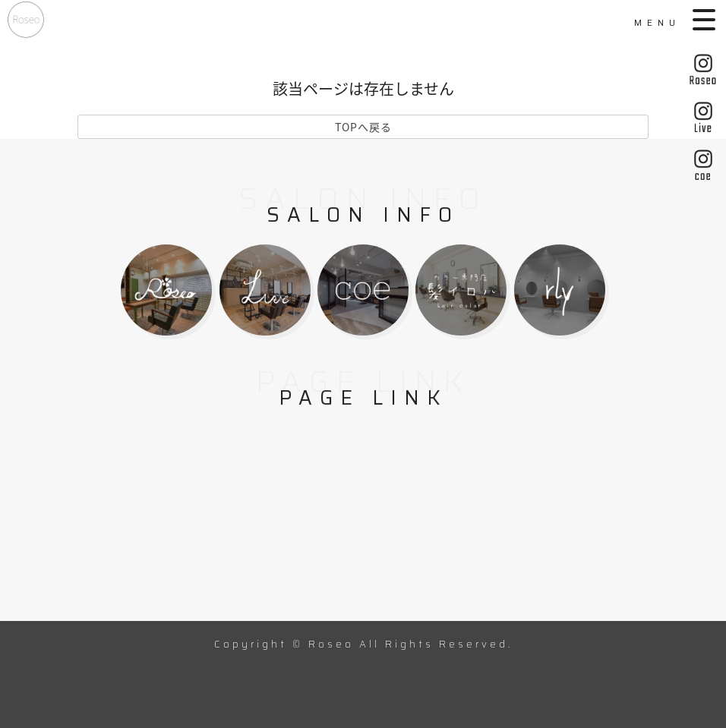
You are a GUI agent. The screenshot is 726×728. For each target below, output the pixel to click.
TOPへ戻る (363, 127)
